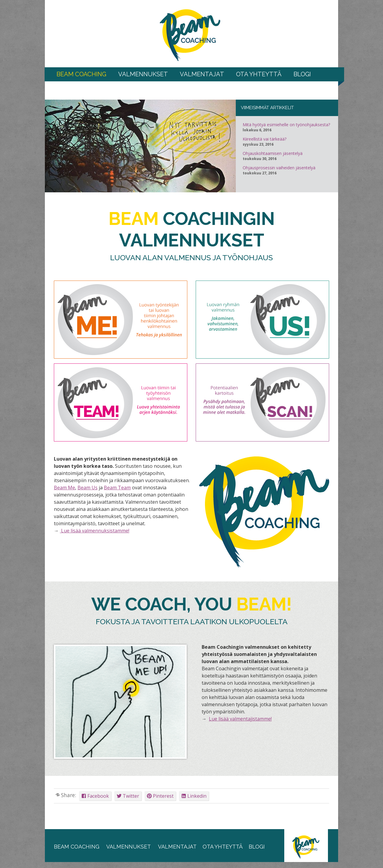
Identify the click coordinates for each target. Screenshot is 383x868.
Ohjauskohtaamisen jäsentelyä (273, 153)
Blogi (302, 74)
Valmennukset (143, 74)
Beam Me (64, 488)
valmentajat (177, 847)
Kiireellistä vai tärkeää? (265, 139)
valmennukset (129, 847)
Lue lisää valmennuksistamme (94, 531)
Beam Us (88, 488)
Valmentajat (202, 74)
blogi (257, 847)
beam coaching (77, 847)
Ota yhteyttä (259, 74)
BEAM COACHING (81, 74)
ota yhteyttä (223, 847)
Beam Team (117, 488)
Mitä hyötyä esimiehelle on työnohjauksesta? (286, 125)
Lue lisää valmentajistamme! (240, 719)
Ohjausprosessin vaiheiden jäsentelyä (279, 168)
